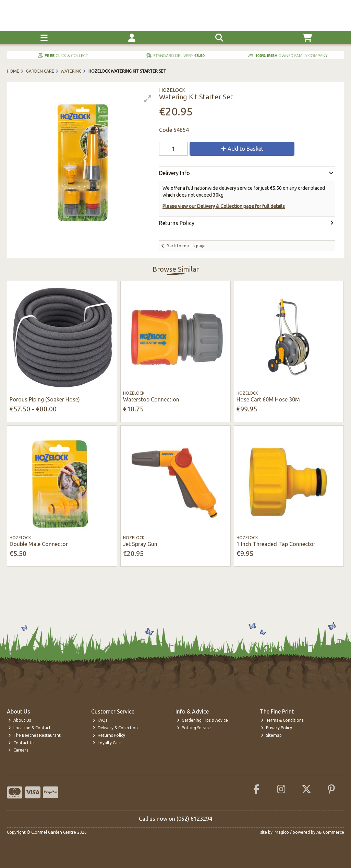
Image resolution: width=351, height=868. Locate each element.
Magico (282, 832)
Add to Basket (242, 149)
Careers (18, 750)
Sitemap (271, 735)
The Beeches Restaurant (34, 735)
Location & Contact (29, 728)
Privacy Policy (276, 728)
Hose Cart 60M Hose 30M (268, 399)
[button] (148, 99)
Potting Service (194, 728)
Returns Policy (109, 735)
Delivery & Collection (115, 728)
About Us (20, 720)
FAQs (100, 720)
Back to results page (186, 246)
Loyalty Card (107, 743)
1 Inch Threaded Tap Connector (276, 544)
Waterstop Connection (151, 399)
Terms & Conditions (282, 720)
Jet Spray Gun (140, 544)
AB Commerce (330, 832)
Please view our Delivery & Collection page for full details (224, 206)
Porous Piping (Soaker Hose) (45, 399)
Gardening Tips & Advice (203, 720)
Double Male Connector (39, 544)
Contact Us (21, 743)
